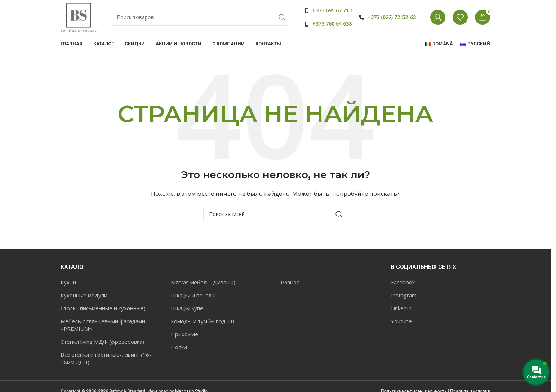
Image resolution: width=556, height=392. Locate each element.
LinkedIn (401, 309)
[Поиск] (201, 18)
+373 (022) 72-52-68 (392, 17)
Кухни (68, 283)
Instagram (404, 296)
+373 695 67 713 (332, 11)
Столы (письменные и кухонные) (103, 309)
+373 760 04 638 (332, 24)
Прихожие (184, 335)
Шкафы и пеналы (193, 296)
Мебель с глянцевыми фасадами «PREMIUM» (103, 326)
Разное (290, 283)
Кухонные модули (84, 296)
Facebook (403, 283)
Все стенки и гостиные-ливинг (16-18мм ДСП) (106, 359)
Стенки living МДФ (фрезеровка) (102, 343)
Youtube (401, 322)
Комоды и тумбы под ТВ (203, 322)
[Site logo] (79, 17)
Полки (179, 348)
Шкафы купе (187, 309)
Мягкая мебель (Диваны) (203, 283)
